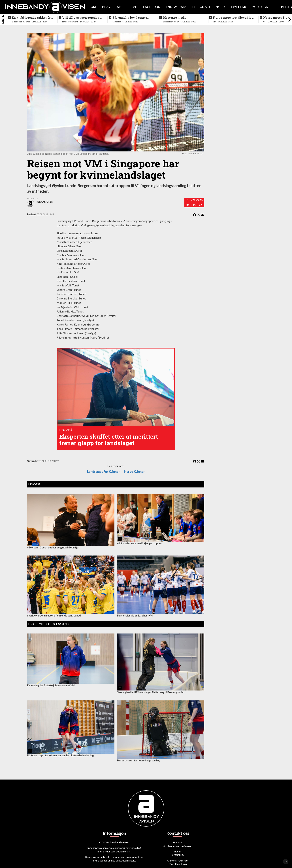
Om (93, 7)
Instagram (176, 7)
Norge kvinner (134, 472)
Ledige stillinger (208, 7)
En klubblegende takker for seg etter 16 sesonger (32, 18)
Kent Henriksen (178, 864)
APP (120, 7)
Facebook (152, 7)
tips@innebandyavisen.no (178, 846)
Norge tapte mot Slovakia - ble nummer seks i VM (233, 18)
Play (106, 7)
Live (133, 7)
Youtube (260, 7)
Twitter (238, 7)
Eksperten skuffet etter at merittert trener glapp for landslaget (109, 440)
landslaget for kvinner (103, 472)
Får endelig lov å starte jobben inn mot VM (130, 18)
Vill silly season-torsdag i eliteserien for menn (82, 18)
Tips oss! (196, 205)
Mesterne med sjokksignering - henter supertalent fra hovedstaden (180, 18)
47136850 (197, 200)
